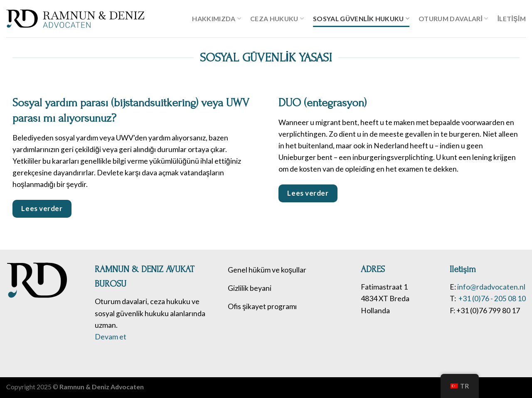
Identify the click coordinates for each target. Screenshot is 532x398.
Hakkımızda (217, 19)
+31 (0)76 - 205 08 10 (491, 298)
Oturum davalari (453, 19)
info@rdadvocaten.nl (491, 287)
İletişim (512, 18)
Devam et (111, 337)
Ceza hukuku (277, 19)
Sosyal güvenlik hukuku (361, 19)
